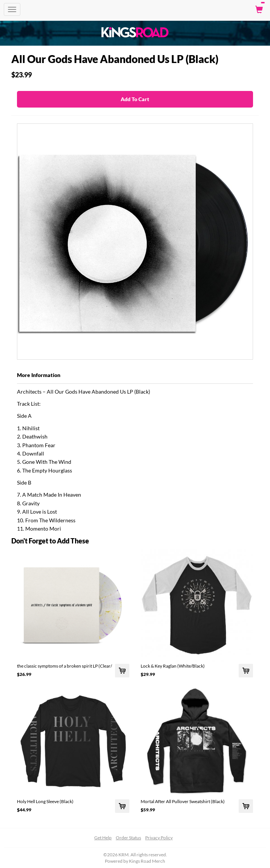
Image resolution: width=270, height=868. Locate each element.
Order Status (128, 838)
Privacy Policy (159, 838)
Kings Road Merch (147, 861)
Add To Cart (135, 99)
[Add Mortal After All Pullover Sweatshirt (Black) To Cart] (246, 806)
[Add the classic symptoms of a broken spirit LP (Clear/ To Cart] (122, 671)
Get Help (103, 838)
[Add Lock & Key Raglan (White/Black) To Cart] (246, 671)
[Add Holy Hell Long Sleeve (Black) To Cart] (122, 806)
